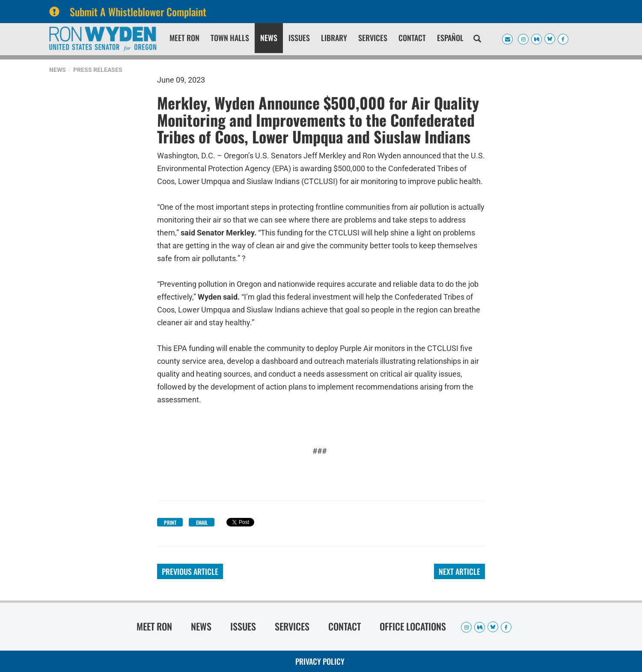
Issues (299, 38)
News (269, 38)
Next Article (459, 571)
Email (202, 522)
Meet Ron (184, 38)
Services (373, 38)
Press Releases (98, 70)
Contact (412, 38)
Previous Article (190, 571)
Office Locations (413, 626)
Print (170, 522)
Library (334, 38)
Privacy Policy (320, 661)
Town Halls (230, 38)
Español (450, 38)
